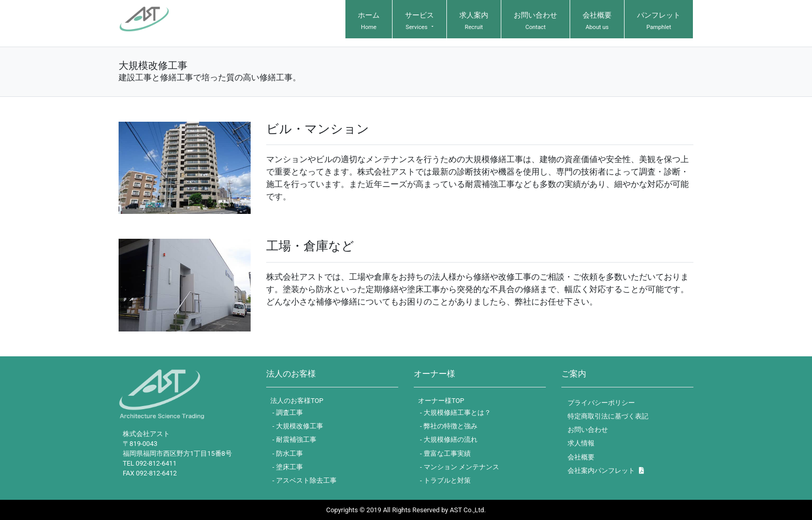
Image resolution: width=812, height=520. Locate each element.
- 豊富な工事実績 (445, 453)
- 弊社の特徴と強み (449, 426)
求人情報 (581, 443)
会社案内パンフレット (606, 471)
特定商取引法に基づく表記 (608, 416)
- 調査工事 (288, 413)
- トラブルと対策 (445, 480)
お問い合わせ (588, 430)
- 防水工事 (288, 453)
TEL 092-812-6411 (150, 463)
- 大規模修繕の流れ (449, 439)
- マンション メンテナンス (460, 467)
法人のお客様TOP (297, 401)
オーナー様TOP (441, 401)
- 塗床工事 (288, 467)
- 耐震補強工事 (294, 439)
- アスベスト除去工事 (304, 480)
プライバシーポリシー (601, 403)
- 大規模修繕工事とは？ (455, 413)
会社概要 (581, 457)
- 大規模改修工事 (298, 426)
